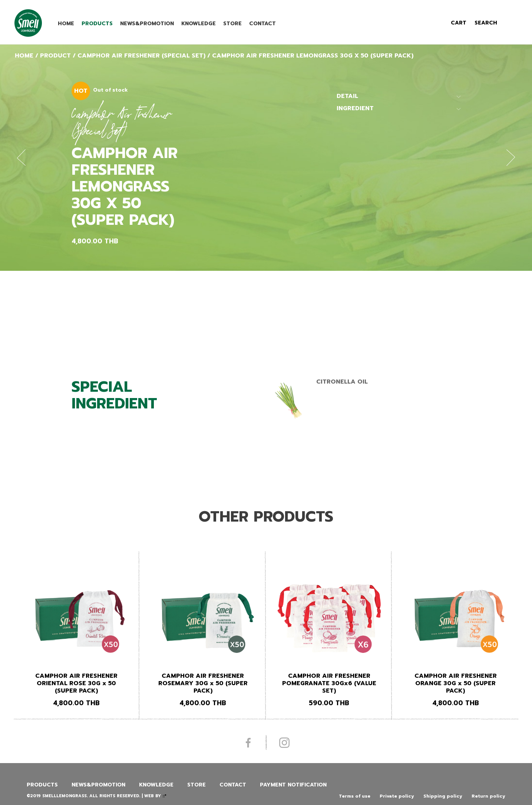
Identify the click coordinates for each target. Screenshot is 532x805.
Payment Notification (293, 785)
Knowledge (199, 24)
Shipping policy (443, 796)
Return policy (488, 796)
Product (55, 56)
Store (232, 24)
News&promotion (147, 24)
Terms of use (355, 796)
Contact (262, 24)
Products (97, 24)
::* (164, 796)
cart (459, 23)
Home (66, 24)
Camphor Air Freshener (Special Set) (141, 56)
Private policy (397, 796)
